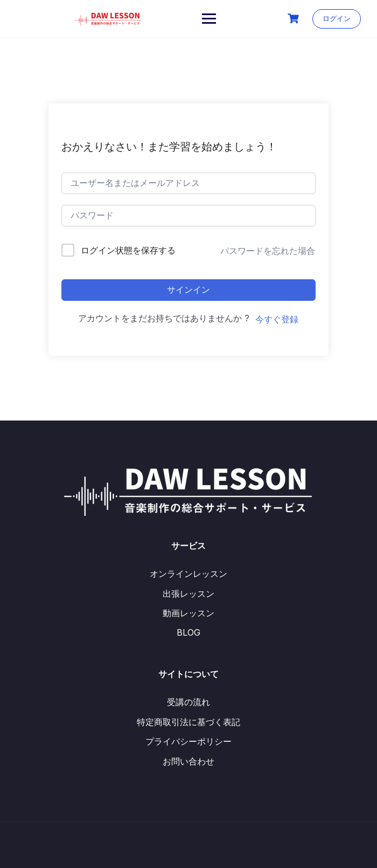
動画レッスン (188, 613)
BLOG (188, 632)
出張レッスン (188, 594)
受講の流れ (188, 702)
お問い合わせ (188, 761)
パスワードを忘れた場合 (268, 251)
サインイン (188, 290)
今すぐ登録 (277, 319)
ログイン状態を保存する (128, 250)
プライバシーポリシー (188, 741)
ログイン (337, 18)
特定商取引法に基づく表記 (188, 722)
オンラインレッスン (188, 574)
